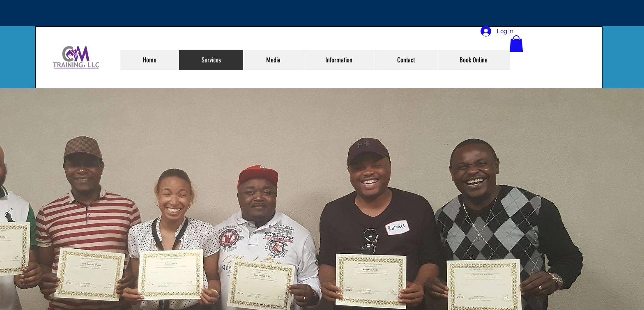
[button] (516, 44)
